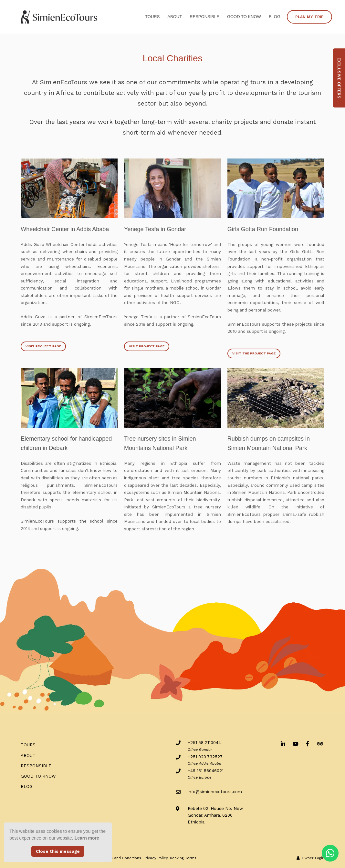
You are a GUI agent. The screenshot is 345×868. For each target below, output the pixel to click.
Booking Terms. (184, 858)
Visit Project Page (43, 346)
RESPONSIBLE (204, 17)
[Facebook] (308, 744)
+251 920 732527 (205, 757)
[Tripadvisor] (320, 744)
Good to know (244, 17)
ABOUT (175, 17)
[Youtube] (295, 744)
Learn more (87, 838)
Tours (152, 17)
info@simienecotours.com (215, 792)
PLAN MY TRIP (309, 17)
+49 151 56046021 (206, 771)
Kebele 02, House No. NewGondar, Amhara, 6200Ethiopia (215, 815)
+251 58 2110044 (204, 743)
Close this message (58, 851)
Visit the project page (254, 353)
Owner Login (310, 858)
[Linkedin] (283, 744)
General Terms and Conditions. (114, 858)
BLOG (275, 17)
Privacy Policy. (156, 858)
